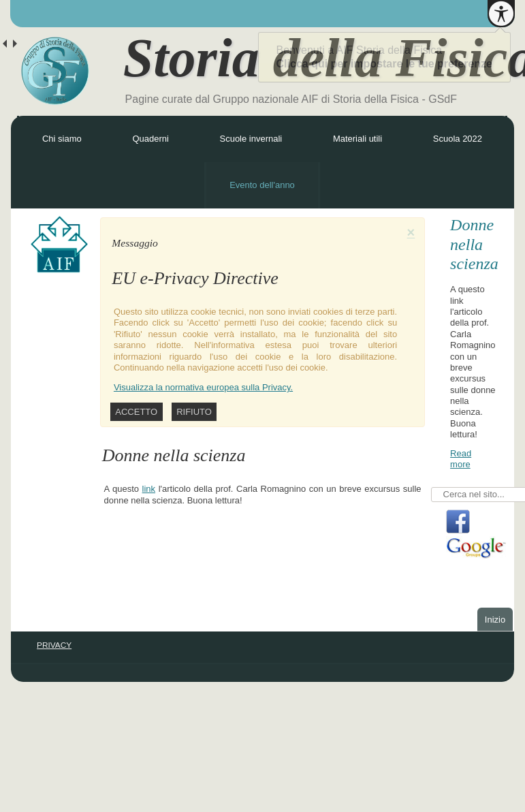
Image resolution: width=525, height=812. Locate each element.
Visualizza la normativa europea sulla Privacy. (203, 387)
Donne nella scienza (474, 245)
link (149, 489)
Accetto (136, 412)
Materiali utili (357, 139)
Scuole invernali (251, 139)
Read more (461, 459)
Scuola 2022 (458, 139)
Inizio (495, 620)
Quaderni (150, 139)
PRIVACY (54, 645)
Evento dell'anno (262, 185)
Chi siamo (62, 139)
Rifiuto (194, 412)
